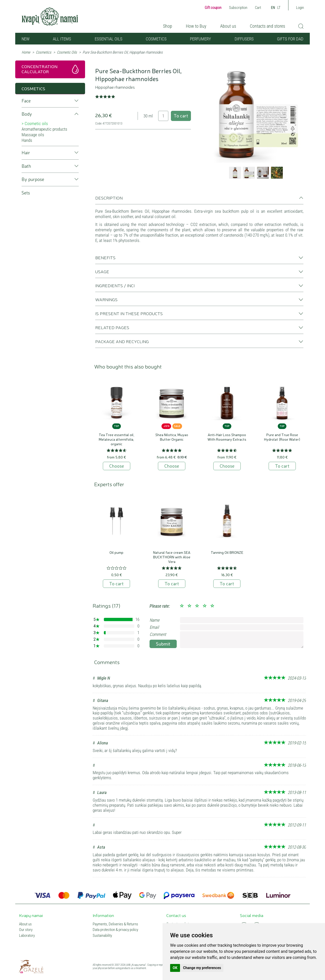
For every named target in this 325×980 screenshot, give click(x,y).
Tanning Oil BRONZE (227, 552)
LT (279, 8)
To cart (181, 115)
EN (273, 8)
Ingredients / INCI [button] (115, 285)
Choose (117, 466)
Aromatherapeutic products (44, 129)
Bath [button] (26, 166)
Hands (27, 140)
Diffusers (244, 39)
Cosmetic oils (36, 124)
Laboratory (27, 936)
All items (62, 39)
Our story (26, 930)
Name (155, 620)
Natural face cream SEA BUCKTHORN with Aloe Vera (172, 557)
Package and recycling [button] (122, 341)
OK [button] (175, 968)
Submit (163, 644)
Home (26, 52)
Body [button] (27, 114)
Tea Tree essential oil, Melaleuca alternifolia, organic (117, 439)
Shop (168, 26)
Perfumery (200, 39)
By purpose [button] (33, 179)
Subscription (238, 8)
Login (300, 8)
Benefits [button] (105, 257)
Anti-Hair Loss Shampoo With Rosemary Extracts (227, 437)
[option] (256, 115)
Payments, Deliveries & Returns (115, 924)
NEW (26, 39)
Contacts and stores (267, 26)
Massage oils (33, 135)
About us (228, 26)
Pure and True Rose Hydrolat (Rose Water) (282, 437)
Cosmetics (156, 39)
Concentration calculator (40, 69)
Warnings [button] (106, 299)
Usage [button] (102, 271)
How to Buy (196, 26)
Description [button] (109, 198)
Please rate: (160, 606)
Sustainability (102, 936)
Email (154, 627)
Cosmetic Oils (67, 52)
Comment (158, 634)
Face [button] (26, 101)
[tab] (199, 200)
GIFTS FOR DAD (290, 39)
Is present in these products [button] (129, 313)
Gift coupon (213, 8)
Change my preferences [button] (202, 968)
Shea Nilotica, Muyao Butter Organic (172, 437)
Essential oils (109, 39)
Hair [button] (26, 153)
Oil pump (116, 552)
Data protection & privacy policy (115, 930)
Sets (26, 193)
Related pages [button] (112, 327)
